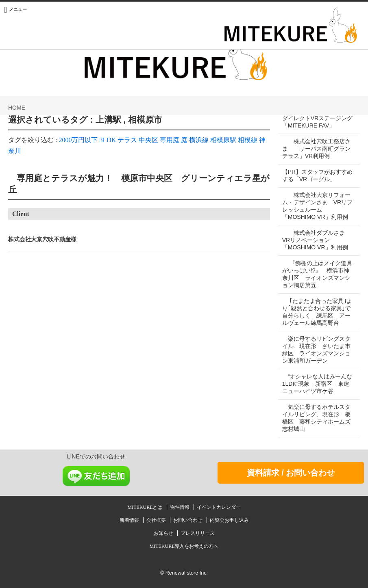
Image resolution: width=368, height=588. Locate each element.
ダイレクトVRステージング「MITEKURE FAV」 (315, 122)
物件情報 (180, 507)
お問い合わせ (188, 520)
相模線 (248, 140)
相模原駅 (223, 140)
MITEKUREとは (146, 507)
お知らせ (164, 533)
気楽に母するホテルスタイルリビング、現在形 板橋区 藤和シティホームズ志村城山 (316, 418)
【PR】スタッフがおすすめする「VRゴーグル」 (315, 175)
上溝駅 (108, 120)
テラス (127, 140)
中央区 (148, 140)
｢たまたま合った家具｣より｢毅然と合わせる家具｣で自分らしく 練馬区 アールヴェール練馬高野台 (316, 312)
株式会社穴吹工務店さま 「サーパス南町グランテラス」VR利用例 (316, 149)
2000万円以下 (78, 140)
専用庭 (170, 140)
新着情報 (130, 520)
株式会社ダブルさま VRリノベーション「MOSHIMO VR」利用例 (316, 240)
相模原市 (145, 120)
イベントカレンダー (219, 507)
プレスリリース (198, 533)
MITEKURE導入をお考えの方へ (184, 546)
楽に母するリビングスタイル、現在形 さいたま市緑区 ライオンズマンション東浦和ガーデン (316, 350)
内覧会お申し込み (229, 520)
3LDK (108, 140)
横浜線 (199, 140)
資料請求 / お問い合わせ (291, 473)
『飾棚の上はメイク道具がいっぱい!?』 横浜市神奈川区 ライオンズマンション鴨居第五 (316, 274)
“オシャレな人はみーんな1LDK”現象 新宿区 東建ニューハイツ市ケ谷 (316, 384)
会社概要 (157, 520)
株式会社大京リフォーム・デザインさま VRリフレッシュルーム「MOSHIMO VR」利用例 (316, 206)
